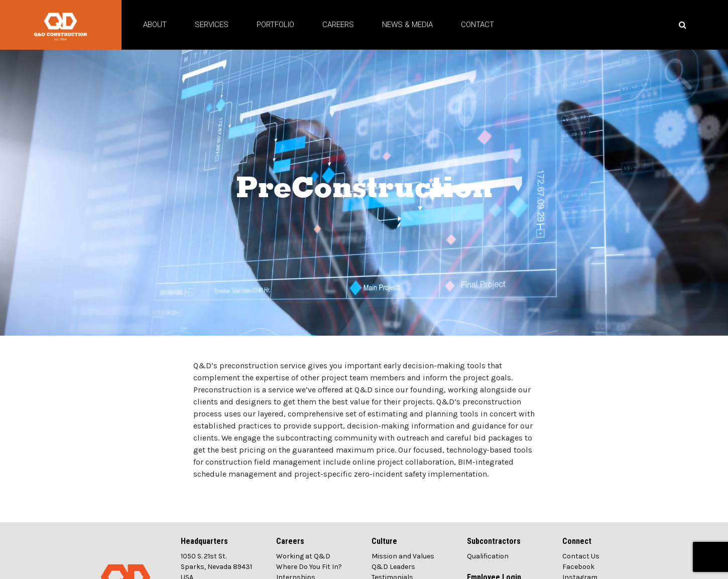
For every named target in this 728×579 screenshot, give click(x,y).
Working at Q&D (303, 565)
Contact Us (581, 565)
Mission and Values (403, 565)
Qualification (488, 565)
